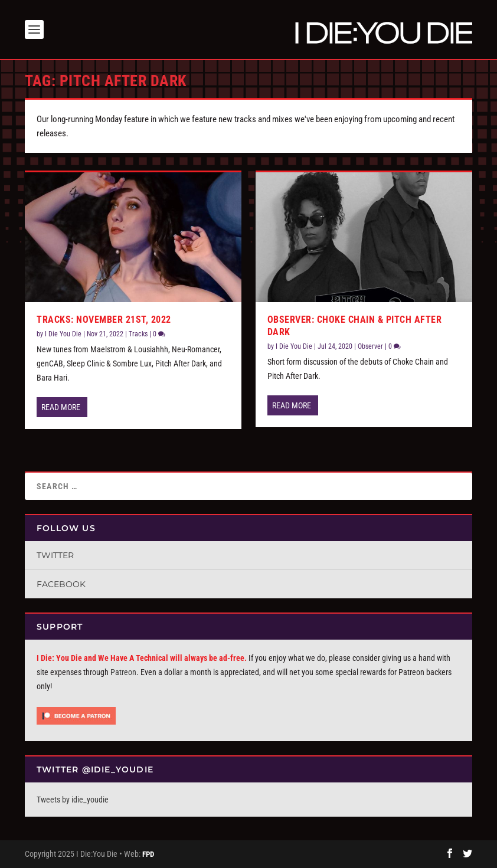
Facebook (61, 584)
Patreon (123, 672)
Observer (370, 346)
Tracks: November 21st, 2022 (104, 320)
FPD (148, 854)
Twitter (55, 555)
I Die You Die (63, 334)
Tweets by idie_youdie (73, 800)
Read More (61, 407)
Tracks (138, 334)
